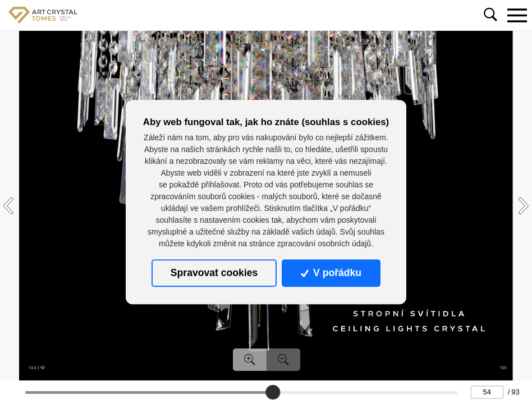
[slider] (273, 392)
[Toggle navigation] (517, 15)
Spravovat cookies (214, 273)
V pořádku (331, 273)
